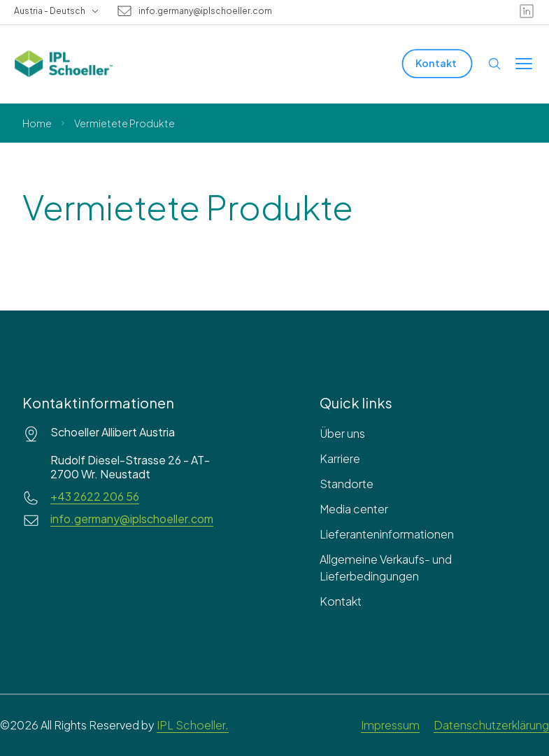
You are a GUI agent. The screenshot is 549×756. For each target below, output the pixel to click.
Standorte (347, 484)
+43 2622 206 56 (95, 497)
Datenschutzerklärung (491, 725)
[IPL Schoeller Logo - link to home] (64, 64)
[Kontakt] (437, 63)
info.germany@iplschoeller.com (205, 11)
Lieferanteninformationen (387, 534)
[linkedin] (527, 11)
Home (37, 123)
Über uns (342, 433)
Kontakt (341, 601)
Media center (354, 509)
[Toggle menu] (524, 64)
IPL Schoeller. (193, 725)
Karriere (340, 458)
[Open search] (494, 64)
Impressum (390, 725)
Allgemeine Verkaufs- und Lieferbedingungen (386, 568)
